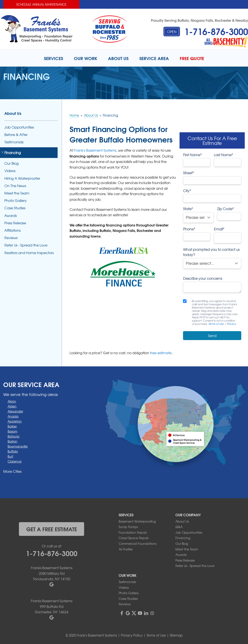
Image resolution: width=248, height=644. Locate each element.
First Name (192, 155)
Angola (13, 416)
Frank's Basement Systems (95, 150)
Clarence (15, 461)
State (188, 209)
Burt (10, 456)
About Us (13, 113)
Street (188, 173)
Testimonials (14, 142)
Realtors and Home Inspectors (29, 253)
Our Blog (12, 163)
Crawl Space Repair (134, 538)
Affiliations (12, 230)
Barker (12, 426)
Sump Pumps (128, 527)
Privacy (231, 324)
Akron (12, 401)
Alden (12, 406)
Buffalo (13, 451)
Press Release (15, 223)
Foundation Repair (133, 532)
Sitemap (176, 635)
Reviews (11, 238)
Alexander (15, 411)
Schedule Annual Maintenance (41, 4)
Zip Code (226, 209)
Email (219, 229)
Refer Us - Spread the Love (26, 245)
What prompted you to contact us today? (211, 252)
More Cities (12, 471)
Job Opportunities (19, 127)
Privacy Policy (132, 635)
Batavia (13, 436)
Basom (12, 431)
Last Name (223, 155)
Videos (10, 171)
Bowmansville (18, 446)
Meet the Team (17, 193)
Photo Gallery (16, 200)
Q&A (179, 527)
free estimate (161, 353)
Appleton (15, 421)
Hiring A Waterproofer (22, 178)
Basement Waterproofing (137, 521)
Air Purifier (126, 549)
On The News (15, 186)
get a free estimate (52, 529)
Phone (189, 229)
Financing (13, 153)
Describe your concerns (203, 278)
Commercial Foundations (137, 543)
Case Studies (15, 208)
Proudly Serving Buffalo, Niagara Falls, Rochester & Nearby (199, 20)
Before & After (16, 135)
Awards (11, 216)
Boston (12, 441)
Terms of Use (216, 324)
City (187, 191)
